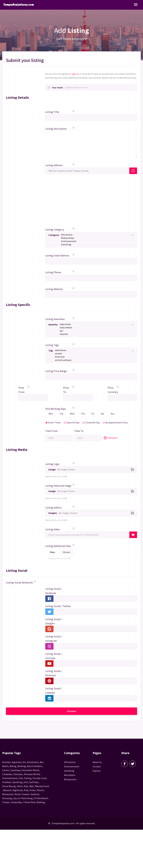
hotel (20, 786)
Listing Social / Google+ (54, 621)
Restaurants (70, 780)
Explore (97, 771)
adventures (94, 350)
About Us (97, 762)
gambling (17, 782)
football (7, 782)
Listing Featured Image (58, 486)
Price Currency (112, 390)
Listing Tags (52, 345)
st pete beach (41, 798)
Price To (66, 390)
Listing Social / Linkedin (54, 691)
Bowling (22, 766)
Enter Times (50, 423)
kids (26, 786)
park (26, 790)
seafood (35, 794)
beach (5, 766)
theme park (29, 802)
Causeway (15, 770)
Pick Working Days (56, 409)
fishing (28, 778)
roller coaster (22, 794)
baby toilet (96, 324)
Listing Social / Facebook (54, 591)
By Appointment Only (109, 423)
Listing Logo (52, 464)
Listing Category (55, 230)
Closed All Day (87, 423)
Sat (103, 414)
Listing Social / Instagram (54, 639)
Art (24, 762)
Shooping (7, 798)
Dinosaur (18, 774)
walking (41, 802)
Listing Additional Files (58, 546)
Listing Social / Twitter (58, 606)
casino (6, 770)
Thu (83, 414)
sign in (75, 74)
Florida (36, 778)
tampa (6, 802)
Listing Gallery (53, 508)
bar (96, 331)
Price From (21, 390)
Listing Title (52, 112)
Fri (94, 414)
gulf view (34, 782)
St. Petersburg (25, 798)
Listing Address (54, 165)
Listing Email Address (57, 255)
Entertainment (97, 241)
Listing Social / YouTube (54, 656)
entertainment (10, 778)
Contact (97, 767)
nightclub (18, 790)
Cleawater (7, 774)
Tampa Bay (16, 802)
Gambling (97, 245)
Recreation (70, 775)
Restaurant (8, 794)
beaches (96, 334)
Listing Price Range (56, 371)
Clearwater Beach (30, 770)
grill (26, 782)
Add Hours (111, 438)
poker (33, 790)
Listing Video (53, 529)
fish (21, 778)
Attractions (97, 235)
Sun (113, 414)
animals (6, 762)
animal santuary (94, 360)
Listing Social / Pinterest (54, 673)
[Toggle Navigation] (136, 5)
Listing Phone (53, 272)
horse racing (9, 786)
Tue (62, 414)
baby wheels (96, 328)
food (44, 778)
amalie (94, 354)
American (94, 357)
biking (13, 766)
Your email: (58, 88)
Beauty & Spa (97, 238)
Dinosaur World (32, 774)
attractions (33, 762)
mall (32, 786)
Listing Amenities (55, 319)
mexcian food (42, 786)
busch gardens (35, 766)
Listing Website (54, 289)
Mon (51, 414)
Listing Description (56, 129)
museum (7, 790)
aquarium (17, 762)
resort (41, 790)
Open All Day (68, 423)
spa (15, 798)
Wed (73, 414)
